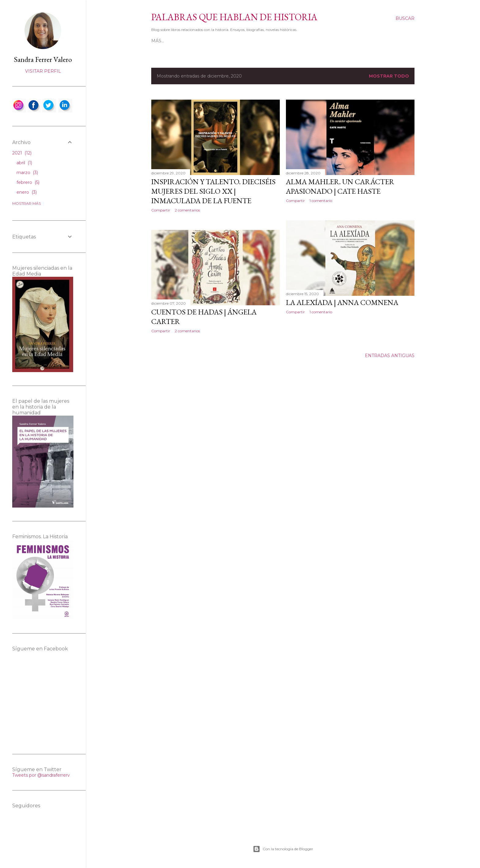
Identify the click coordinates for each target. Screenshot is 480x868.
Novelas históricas (225, 41)
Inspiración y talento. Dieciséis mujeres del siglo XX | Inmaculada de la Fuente (213, 191)
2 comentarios (187, 210)
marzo (27, 173)
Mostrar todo (389, 76)
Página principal (173, 41)
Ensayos (296, 41)
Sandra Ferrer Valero (43, 59)
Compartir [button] (161, 210)
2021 (22, 153)
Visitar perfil (43, 71)
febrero (28, 182)
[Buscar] (405, 18)
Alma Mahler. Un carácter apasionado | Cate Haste (340, 186)
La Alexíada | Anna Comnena (342, 302)
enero (27, 192)
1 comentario (321, 201)
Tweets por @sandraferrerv (41, 775)
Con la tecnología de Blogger (283, 849)
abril (24, 163)
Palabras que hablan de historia (234, 17)
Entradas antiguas (390, 356)
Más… (317, 41)
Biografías (268, 41)
